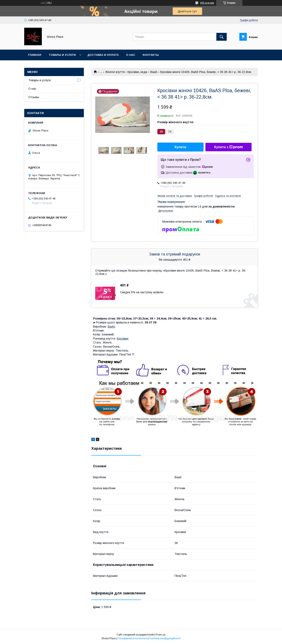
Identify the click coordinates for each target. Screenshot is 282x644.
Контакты (151, 55)
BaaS (154, 72)
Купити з (228, 147)
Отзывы (34, 97)
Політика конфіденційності (165, 638)
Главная (35, 55)
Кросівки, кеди (137, 72)
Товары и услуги (62, 55)
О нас (131, 55)
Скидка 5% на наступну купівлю (142, 292)
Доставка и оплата (103, 55)
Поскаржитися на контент (132, 638)
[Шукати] (222, 37)
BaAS (111, 327)
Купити (181, 147)
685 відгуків (207, 3)
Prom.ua (161, 635)
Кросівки (122, 339)
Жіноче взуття (115, 72)
